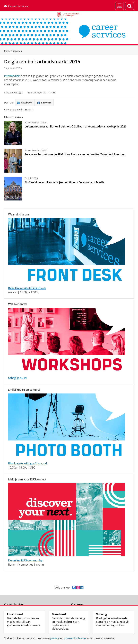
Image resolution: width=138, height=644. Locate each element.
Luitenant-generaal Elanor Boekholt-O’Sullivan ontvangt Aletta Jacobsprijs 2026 (76, 126)
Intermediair (12, 76)
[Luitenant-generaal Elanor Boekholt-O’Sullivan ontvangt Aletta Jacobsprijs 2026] (13, 133)
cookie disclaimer (75, 638)
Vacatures (77, 605)
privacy (55, 638)
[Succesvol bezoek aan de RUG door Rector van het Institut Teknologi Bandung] (13, 161)
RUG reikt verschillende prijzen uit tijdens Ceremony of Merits (64, 182)
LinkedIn (44, 103)
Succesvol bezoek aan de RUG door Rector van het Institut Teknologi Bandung (75, 154)
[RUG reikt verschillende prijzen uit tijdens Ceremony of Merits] (13, 189)
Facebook (25, 103)
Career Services (16, 6)
